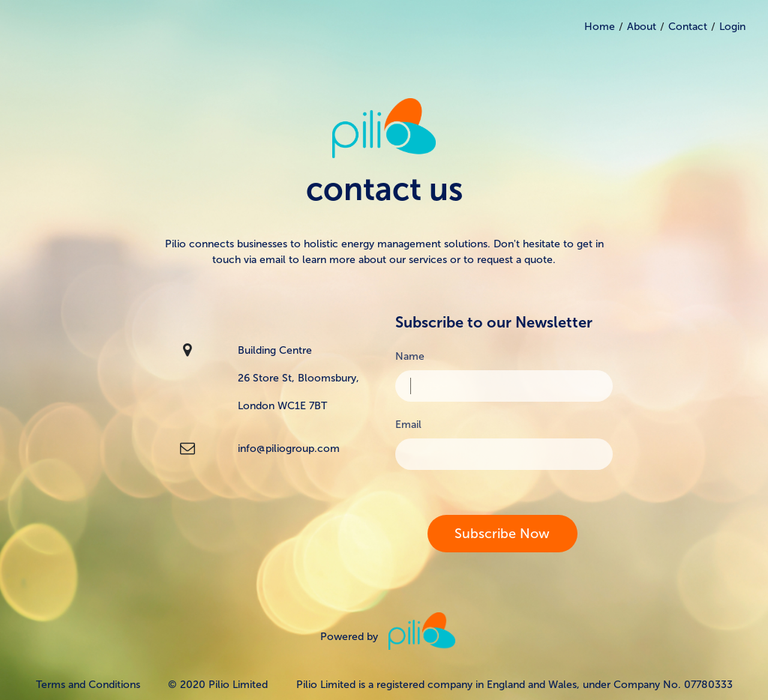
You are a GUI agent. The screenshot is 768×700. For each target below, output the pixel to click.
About (642, 27)
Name (410, 356)
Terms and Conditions (88, 685)
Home (600, 27)
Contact (688, 27)
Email (408, 425)
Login (732, 27)
